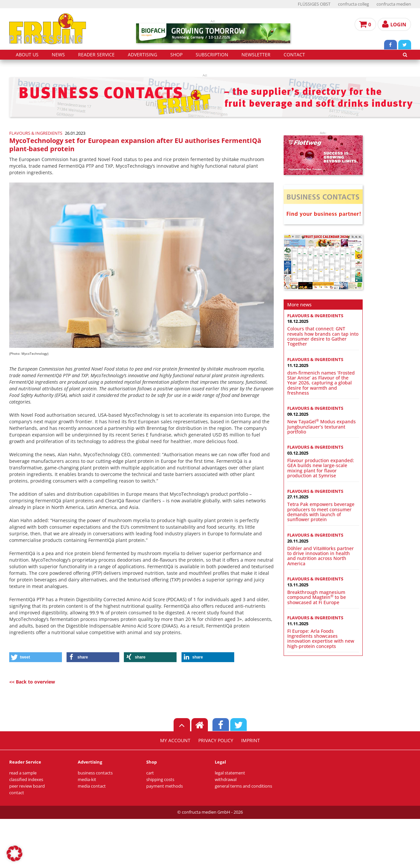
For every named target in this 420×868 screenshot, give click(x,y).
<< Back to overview (32, 682)
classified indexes (26, 780)
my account (175, 741)
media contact (92, 786)
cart (150, 773)
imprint (251, 741)
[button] (36, 657)
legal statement (230, 773)
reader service (96, 55)
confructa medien (394, 4)
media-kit (87, 780)
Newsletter (256, 55)
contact (294, 55)
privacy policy (216, 741)
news (58, 55)
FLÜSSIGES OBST (314, 4)
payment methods (165, 786)
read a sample (23, 773)
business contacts (95, 773)
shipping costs (160, 780)
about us (27, 55)
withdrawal (226, 780)
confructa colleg (353, 4)
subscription (212, 55)
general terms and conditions (243, 786)
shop (176, 55)
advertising (142, 55)
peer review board (27, 786)
